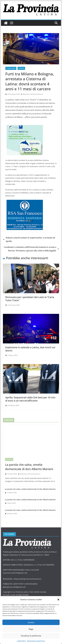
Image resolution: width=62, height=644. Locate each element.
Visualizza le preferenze (31, 636)
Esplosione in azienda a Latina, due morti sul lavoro (30, 349)
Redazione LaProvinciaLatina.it (33, 94)
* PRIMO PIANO (11, 68)
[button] (58, 600)
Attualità (9, 459)
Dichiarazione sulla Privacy (36, 641)
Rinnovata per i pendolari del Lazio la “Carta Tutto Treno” (30, 299)
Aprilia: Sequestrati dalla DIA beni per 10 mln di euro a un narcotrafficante (30, 399)
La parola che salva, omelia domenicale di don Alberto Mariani (29, 467)
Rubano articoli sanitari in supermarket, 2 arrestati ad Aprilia (29, 239)
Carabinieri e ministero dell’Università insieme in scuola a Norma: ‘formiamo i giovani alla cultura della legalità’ (31, 249)
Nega (31, 629)
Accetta (31, 622)
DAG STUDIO (23, 595)
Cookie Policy (21, 641)
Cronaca (21, 68)
